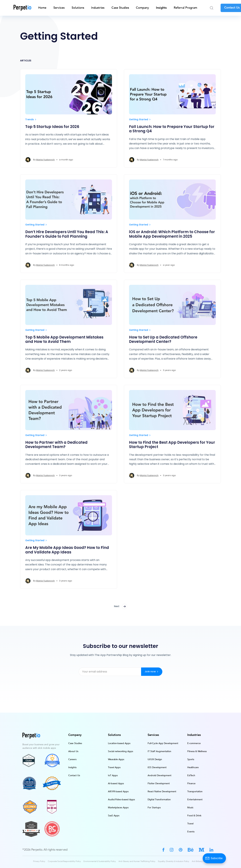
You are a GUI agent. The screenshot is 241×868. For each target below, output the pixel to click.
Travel (190, 824)
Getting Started (140, 119)
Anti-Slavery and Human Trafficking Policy (137, 861)
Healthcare (193, 767)
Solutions (78, 8)
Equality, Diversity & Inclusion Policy (174, 861)
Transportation (195, 791)
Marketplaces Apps (118, 808)
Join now (152, 671)
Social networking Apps (120, 751)
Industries (98, 8)
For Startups (154, 808)
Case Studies (120, 8)
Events (191, 832)
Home (42, 8)
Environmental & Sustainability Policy (100, 861)
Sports (191, 759)
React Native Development (162, 791)
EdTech (191, 775)
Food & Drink (194, 816)
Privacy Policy (39, 861)
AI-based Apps (116, 783)
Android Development (159, 775)
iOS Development (157, 767)
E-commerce (194, 743)
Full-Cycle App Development (163, 743)
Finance (191, 783)
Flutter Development (159, 783)
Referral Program (185, 8)
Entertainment (195, 800)
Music (190, 808)
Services (59, 8)
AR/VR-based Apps (118, 791)
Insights (161, 8)
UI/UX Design (155, 759)
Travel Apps (114, 767)
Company (142, 8)
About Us (73, 751)
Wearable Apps (116, 759)
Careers (72, 759)
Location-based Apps (119, 743)
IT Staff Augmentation (159, 751)
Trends (31, 119)
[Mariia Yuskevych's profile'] (28, 160)
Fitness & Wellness (197, 751)
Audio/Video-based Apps (121, 800)
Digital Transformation (159, 800)
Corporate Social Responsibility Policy (64, 861)
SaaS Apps (114, 816)
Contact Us (74, 775)
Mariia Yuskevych (45, 160)
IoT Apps (113, 775)
